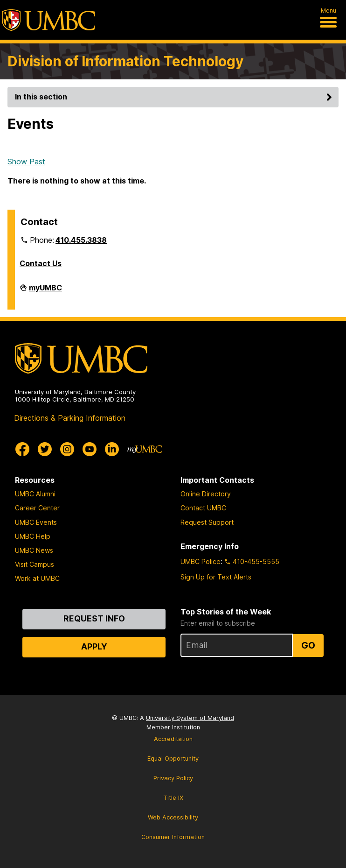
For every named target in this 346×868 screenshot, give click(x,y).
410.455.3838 (81, 240)
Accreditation (173, 739)
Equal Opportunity (173, 759)
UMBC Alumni (35, 494)
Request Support (207, 522)
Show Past (26, 162)
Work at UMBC (37, 578)
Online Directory (206, 494)
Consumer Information (173, 837)
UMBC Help (33, 536)
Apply (94, 646)
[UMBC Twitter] (45, 449)
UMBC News (34, 550)
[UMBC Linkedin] (112, 449)
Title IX (173, 798)
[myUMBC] (145, 449)
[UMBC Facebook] (22, 449)
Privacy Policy (173, 778)
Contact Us (41, 263)
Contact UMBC (203, 508)
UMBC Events (36, 522)
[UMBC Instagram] (67, 449)
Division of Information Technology (125, 61)
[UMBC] (48, 20)
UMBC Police (201, 561)
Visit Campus (35, 564)
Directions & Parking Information (70, 418)
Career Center (37, 508)
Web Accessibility (173, 817)
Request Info (94, 618)
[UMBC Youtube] (90, 449)
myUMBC (45, 291)
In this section (175, 97)
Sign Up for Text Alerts (216, 577)
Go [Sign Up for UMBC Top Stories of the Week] (308, 645)
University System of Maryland (190, 718)
